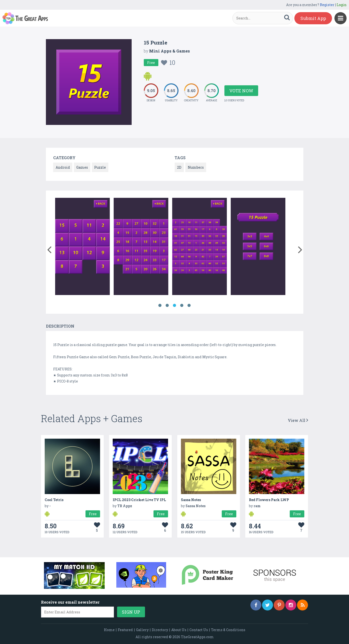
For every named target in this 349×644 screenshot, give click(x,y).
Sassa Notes (191, 500)
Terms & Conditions (228, 630)
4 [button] (182, 305)
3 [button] (175, 305)
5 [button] (189, 305)
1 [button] (160, 305)
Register (327, 5)
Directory (160, 630)
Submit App (313, 18)
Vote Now (241, 91)
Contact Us (199, 630)
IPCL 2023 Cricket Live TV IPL (139, 500)
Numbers (196, 167)
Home (109, 630)
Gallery (142, 630)
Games (82, 167)
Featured (125, 630)
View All (298, 420)
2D (179, 167)
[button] (49, 249)
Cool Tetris (54, 500)
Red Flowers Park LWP (269, 500)
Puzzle (100, 167)
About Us (179, 630)
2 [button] (167, 305)
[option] (82, 247)
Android (63, 167)
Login (342, 5)
